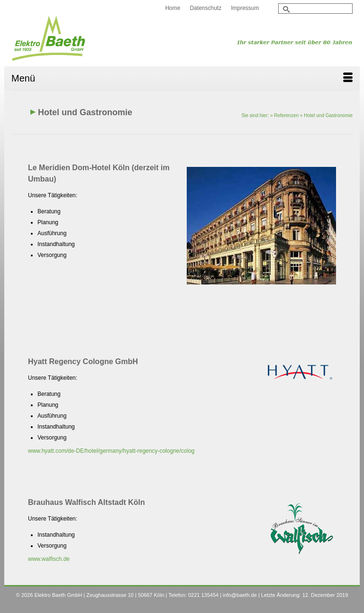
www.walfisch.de (49, 559)
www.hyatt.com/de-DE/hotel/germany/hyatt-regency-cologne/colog (111, 451)
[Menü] (182, 78)
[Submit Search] (285, 9)
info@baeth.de (240, 595)
